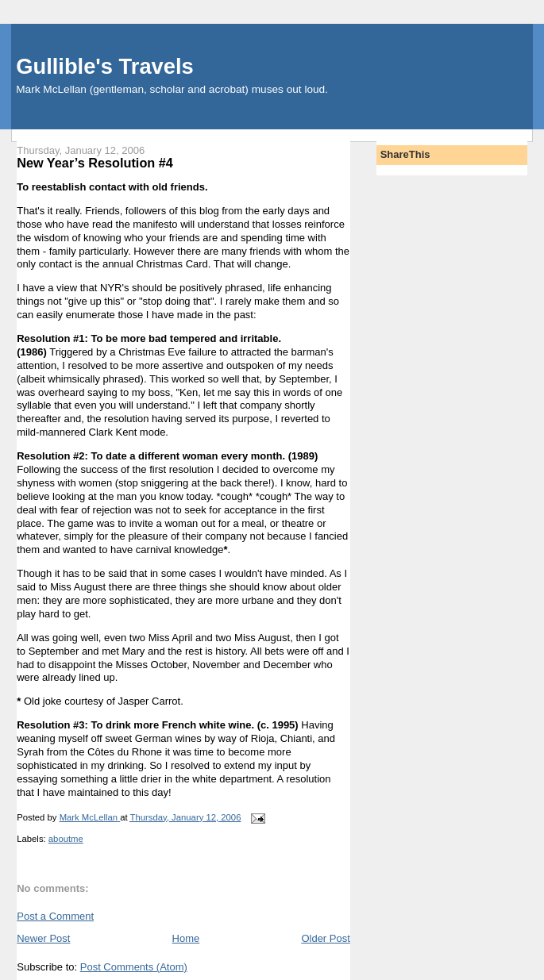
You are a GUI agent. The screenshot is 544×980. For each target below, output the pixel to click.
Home (186, 938)
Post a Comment (55, 916)
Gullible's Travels (104, 66)
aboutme (66, 839)
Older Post (325, 938)
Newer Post (43, 938)
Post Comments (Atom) (134, 967)
